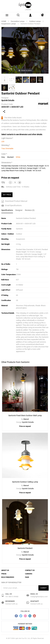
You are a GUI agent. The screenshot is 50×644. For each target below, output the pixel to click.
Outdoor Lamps (35, 21)
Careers (29, 574)
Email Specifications (11, 206)
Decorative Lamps (18, 21)
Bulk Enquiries (8, 577)
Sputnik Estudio (8, 100)
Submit (44, 588)
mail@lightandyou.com (39, 597)
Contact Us (30, 570)
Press (4, 574)
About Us (5, 570)
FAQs (27, 577)
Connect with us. (12, 604)
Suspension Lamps (9, 24)
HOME (4, 21)
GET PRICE (7, 195)
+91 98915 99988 (12, 597)
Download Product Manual (14, 201)
